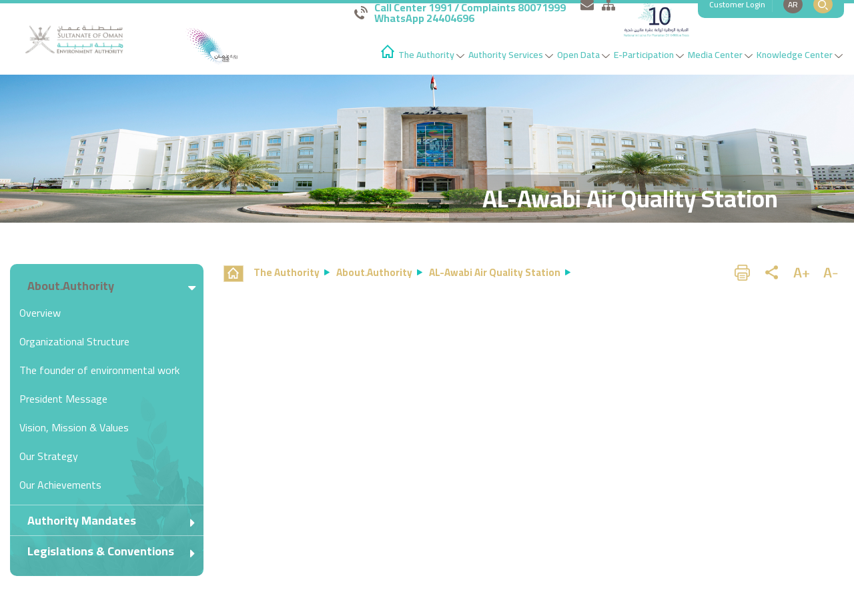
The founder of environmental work (99, 370)
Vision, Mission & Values (74, 427)
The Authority (431, 55)
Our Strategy (49, 456)
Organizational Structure (74, 341)
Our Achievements (60, 485)
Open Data (583, 55)
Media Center (720, 55)
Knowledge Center (800, 55)
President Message (63, 399)
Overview (40, 313)
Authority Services (511, 55)
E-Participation (649, 55)
